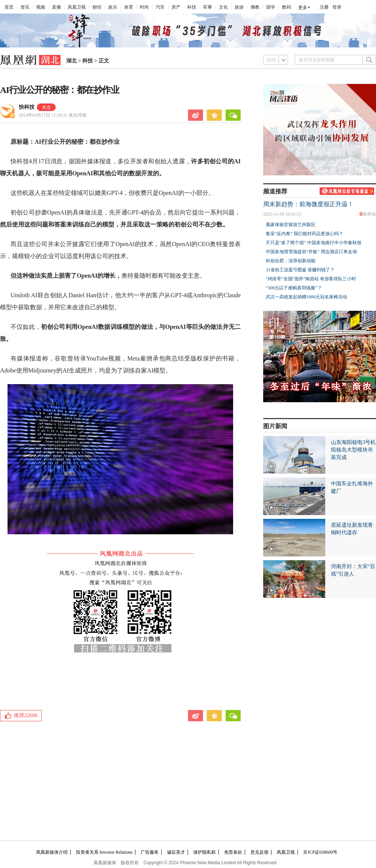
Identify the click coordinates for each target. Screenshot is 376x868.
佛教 (255, 7)
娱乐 (113, 7)
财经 (97, 7)
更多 (303, 8)
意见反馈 (259, 852)
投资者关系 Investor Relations (104, 852)
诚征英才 (176, 852)
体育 (129, 7)
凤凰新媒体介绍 (52, 852)
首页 (9, 7)
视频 (41, 7)
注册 (324, 7)
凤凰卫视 (77, 7)
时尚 (144, 7)
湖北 (71, 61)
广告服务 (150, 852)
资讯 (25, 7)
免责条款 (233, 852)
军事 (208, 7)
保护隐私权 (205, 852)
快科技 (27, 107)
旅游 (239, 7)
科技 (192, 7)
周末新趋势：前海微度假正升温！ (308, 204)
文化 (223, 7)
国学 (271, 7)
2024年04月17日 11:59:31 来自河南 (53, 115)
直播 (56, 7)
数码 (287, 7)
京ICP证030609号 (320, 852)
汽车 (160, 7)
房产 (176, 7)
